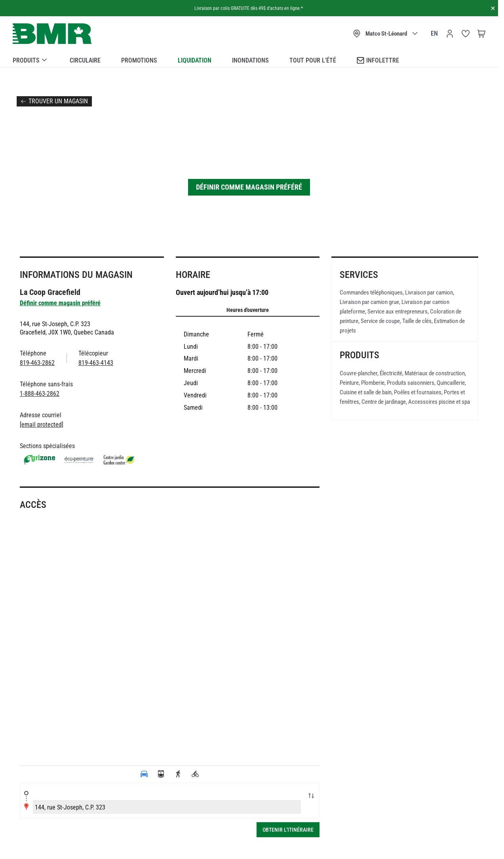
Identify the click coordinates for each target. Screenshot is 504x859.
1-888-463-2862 (40, 394)
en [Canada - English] (434, 33)
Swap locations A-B (311, 796)
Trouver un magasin (58, 101)
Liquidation (195, 60)
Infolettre (378, 60)
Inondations (250, 60)
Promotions (139, 60)
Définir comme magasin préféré (249, 187)
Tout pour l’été (313, 60)
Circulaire (85, 60)
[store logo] (52, 34)
